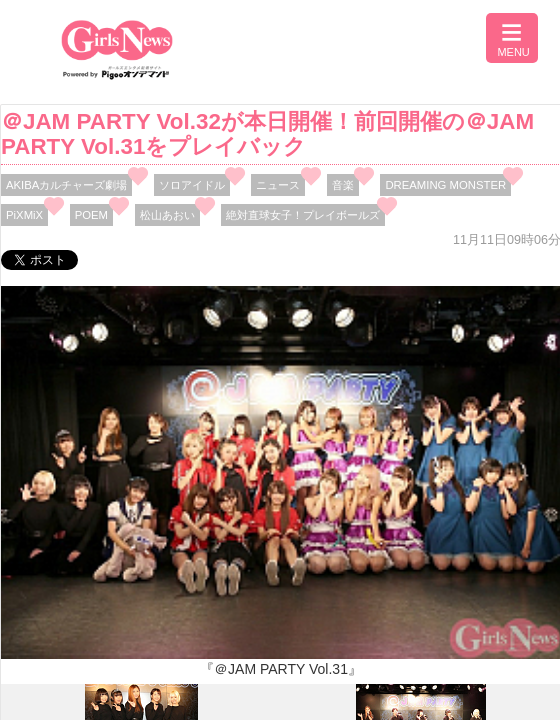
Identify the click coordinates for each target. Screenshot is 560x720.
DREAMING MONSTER (445, 185)
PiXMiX (24, 215)
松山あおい (167, 215)
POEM (91, 215)
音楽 (343, 185)
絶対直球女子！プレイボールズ (303, 215)
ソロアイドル (192, 185)
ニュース (278, 185)
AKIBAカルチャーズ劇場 (66, 185)
